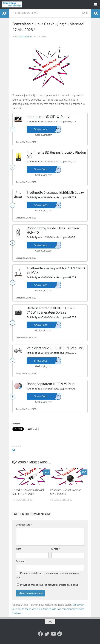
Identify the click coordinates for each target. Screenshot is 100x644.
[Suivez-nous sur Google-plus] (60, 634)
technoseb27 (25, 37)
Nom (19, 549)
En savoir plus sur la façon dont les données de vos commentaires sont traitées (48, 609)
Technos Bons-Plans (25, 13)
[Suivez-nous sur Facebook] (41, 634)
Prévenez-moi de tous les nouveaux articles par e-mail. (49, 585)
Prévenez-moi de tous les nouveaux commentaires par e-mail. (48, 575)
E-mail (56, 549)
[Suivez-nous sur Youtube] (53, 634)
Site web (21, 561)
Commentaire (24, 525)
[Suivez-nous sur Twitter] (47, 634)
